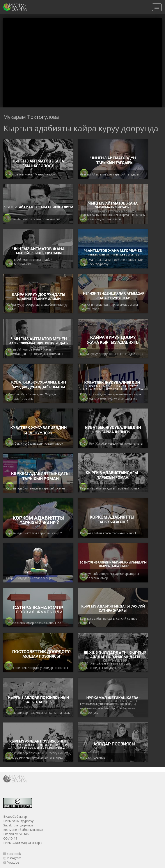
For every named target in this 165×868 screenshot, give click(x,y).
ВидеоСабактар (15, 816)
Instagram (12, 858)
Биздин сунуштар (16, 834)
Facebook (12, 854)
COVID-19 (10, 838)
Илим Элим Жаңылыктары (23, 843)
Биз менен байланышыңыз (23, 830)
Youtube (11, 862)
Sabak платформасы (18, 825)
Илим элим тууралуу (18, 821)
